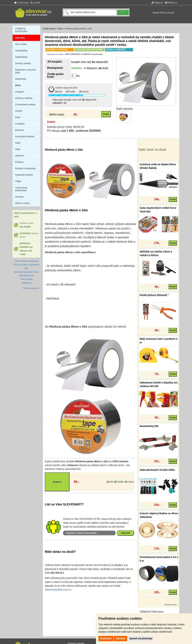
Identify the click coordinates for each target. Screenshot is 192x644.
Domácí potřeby (23, 63)
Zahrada (19, 197)
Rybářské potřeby (24, 175)
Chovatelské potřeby (25, 104)
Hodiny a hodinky (24, 98)
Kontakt (35, 3)
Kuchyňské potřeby (25, 136)
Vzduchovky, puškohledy (21, 189)
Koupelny (20, 124)
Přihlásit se (171, 3)
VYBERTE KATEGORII (21, 30)
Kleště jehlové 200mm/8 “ (154, 295)
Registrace (157, 3)
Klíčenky (19, 130)
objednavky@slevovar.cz (58, 590)
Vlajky (18, 181)
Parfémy (19, 162)
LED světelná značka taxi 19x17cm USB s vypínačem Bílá (26, 265)
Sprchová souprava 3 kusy (26, 272)
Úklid (18, 149)
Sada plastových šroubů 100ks (157, 470)
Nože (18, 143)
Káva (18, 117)
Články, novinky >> (32, 288)
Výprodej (20, 38)
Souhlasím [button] (106, 638)
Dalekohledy (21, 57)
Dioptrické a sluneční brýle (26, 71)
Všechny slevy (170, 605)
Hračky (19, 111)
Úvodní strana (22, 3)
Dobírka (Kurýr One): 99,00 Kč (66, 127)
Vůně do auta (26, 279)
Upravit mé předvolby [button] (141, 638)
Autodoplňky (21, 51)
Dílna (60, 29)
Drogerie (19, 92)
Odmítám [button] (120, 638)
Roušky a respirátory (25, 168)
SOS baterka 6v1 (26, 276)
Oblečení (20, 156)
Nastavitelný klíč (149, 426)
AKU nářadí (21, 44)
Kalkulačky (26, 283)
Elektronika (21, 79)
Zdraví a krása (22, 203)
